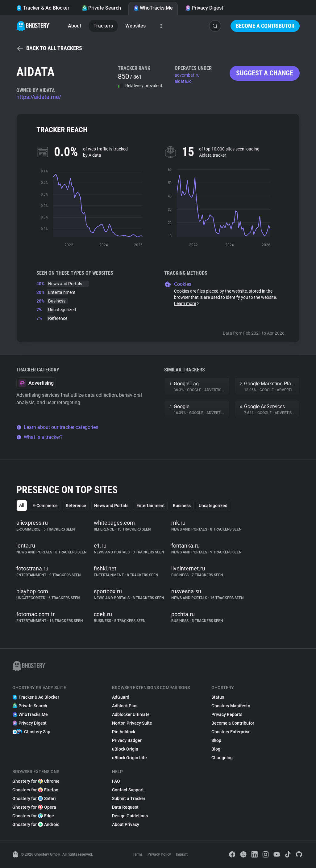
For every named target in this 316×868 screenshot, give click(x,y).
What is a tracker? (39, 437)
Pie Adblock (124, 732)
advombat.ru (187, 75)
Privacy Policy (159, 854)
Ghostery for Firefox (35, 790)
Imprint (182, 854)
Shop (216, 740)
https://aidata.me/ (39, 97)
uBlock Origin (125, 749)
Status (218, 697)
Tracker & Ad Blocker (43, 8)
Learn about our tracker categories (57, 427)
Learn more (187, 303)
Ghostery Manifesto (231, 706)
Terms (138, 854)
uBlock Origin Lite (129, 758)
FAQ (116, 781)
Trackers (103, 26)
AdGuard (121, 697)
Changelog (222, 758)
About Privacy (126, 824)
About (75, 26)
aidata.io (183, 81)
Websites (135, 26)
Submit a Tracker (129, 798)
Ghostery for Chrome (36, 781)
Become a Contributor (265, 26)
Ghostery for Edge (33, 816)
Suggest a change (265, 73)
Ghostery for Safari (34, 798)
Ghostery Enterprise (231, 732)
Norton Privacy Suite (132, 723)
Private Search (101, 8)
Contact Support (128, 790)
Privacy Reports (227, 714)
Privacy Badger (127, 740)
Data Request (125, 807)
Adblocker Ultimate (131, 714)
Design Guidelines (130, 816)
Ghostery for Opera (34, 807)
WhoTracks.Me (153, 8)
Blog (216, 749)
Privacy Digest (204, 8)
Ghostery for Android (36, 824)
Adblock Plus (125, 706)
